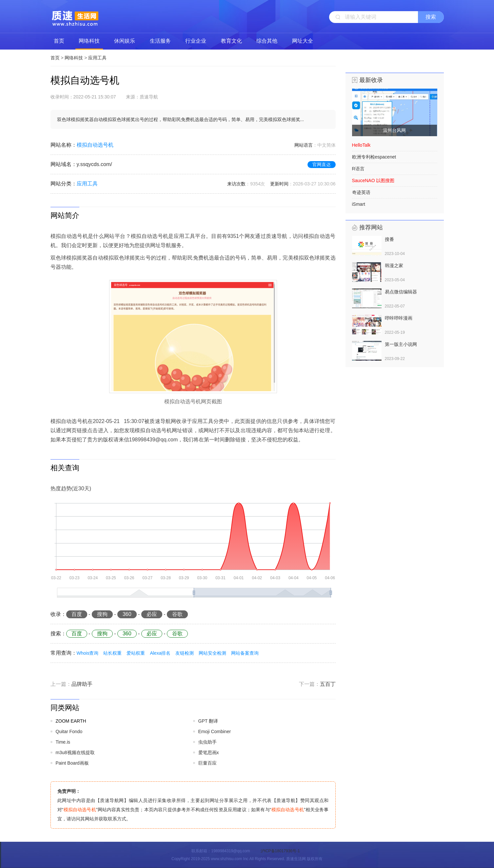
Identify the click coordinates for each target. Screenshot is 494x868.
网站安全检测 (212, 653)
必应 (152, 614)
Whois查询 (88, 653)
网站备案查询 (245, 653)
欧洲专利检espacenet (374, 157)
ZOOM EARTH (71, 721)
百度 (77, 614)
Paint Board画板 (72, 763)
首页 (59, 41)
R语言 (358, 169)
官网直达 (322, 164)
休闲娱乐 (125, 41)
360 (127, 614)
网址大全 (303, 41)
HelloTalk (361, 145)
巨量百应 (207, 763)
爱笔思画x (209, 752)
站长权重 (112, 653)
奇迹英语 (361, 192)
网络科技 (89, 41)
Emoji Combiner (215, 731)
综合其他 (267, 41)
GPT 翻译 (208, 721)
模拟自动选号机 (95, 145)
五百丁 (328, 684)
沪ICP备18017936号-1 (280, 851)
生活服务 (160, 41)
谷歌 (177, 614)
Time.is (63, 742)
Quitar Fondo (69, 731)
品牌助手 (82, 684)
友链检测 (185, 653)
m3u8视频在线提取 (75, 752)
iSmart (359, 204)
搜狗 (102, 614)
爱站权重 (136, 653)
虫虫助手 (207, 742)
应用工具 (97, 58)
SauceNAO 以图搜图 (373, 180)
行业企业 (196, 41)
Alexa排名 (160, 653)
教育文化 (231, 41)
